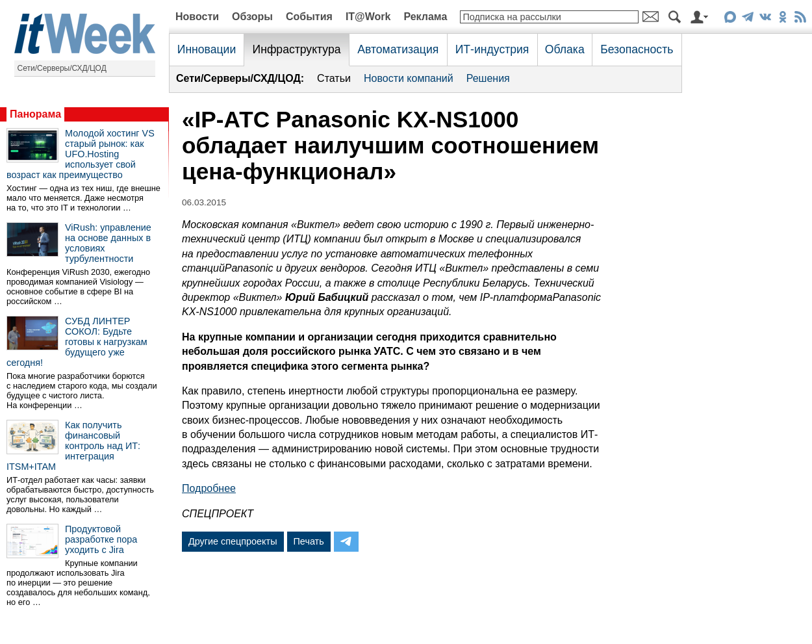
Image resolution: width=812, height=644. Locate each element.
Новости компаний (409, 78)
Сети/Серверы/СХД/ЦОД (62, 68)
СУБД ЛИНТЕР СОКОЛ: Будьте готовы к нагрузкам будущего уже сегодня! (77, 342)
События (309, 17)
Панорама (35, 114)
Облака (565, 49)
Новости (197, 17)
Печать (309, 541)
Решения (488, 78)
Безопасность (637, 49)
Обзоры (252, 17)
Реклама (425, 17)
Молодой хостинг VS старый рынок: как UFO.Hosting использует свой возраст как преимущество (81, 154)
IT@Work (368, 17)
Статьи (334, 78)
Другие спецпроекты (233, 541)
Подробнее (209, 488)
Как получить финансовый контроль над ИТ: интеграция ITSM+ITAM (73, 446)
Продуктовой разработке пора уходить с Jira (101, 539)
